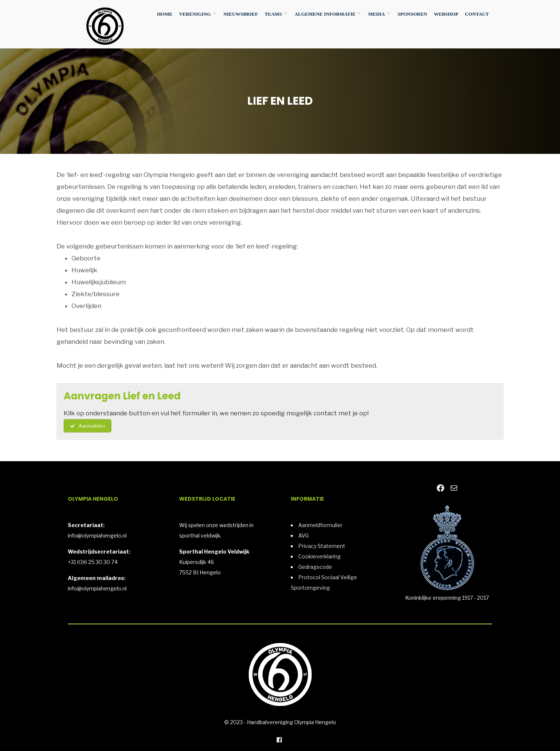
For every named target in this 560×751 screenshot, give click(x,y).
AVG (303, 535)
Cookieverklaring (319, 556)
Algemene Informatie (325, 14)
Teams (273, 14)
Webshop (446, 14)
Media (377, 14)
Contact (477, 14)
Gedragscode (315, 567)
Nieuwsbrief (241, 14)
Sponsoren (412, 14)
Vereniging (195, 14)
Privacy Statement (322, 546)
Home (165, 14)
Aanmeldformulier (320, 525)
